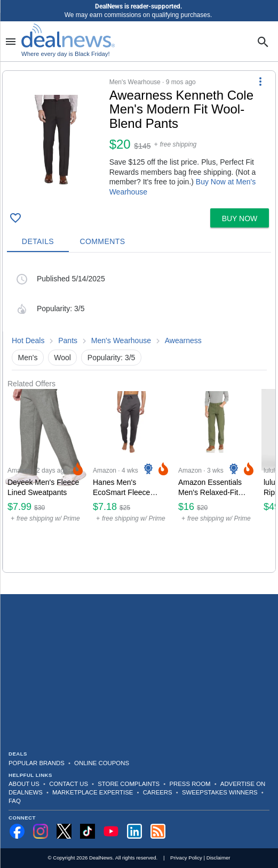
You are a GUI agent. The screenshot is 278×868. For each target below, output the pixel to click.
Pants (68, 340)
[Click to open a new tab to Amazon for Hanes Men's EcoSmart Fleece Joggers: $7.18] (131, 480)
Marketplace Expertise (93, 792)
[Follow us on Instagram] (41, 831)
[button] (139, 137)
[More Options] (260, 82)
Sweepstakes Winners (220, 792)
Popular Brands (37, 763)
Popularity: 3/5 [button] (112, 358)
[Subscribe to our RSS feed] (158, 831)
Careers (158, 792)
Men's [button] (28, 358)
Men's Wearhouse (121, 340)
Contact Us (69, 784)
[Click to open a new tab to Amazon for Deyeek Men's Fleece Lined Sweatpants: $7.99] (46, 480)
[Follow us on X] (64, 831)
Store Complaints (129, 784)
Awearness (183, 340)
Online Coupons (102, 763)
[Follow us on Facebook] (17, 831)
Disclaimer (219, 858)
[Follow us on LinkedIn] (134, 831)
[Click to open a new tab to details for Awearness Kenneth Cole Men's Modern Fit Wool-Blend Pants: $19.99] (56, 140)
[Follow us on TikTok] (88, 831)
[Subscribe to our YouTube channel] (111, 831)
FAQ (15, 801)
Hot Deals (28, 340)
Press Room (190, 784)
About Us (24, 784)
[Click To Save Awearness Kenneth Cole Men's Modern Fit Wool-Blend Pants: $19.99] (15, 218)
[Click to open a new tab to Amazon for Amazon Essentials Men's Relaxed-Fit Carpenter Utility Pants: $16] (217, 480)
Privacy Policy (186, 858)
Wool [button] (62, 358)
